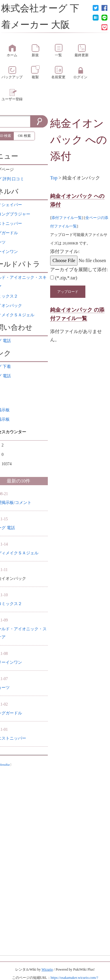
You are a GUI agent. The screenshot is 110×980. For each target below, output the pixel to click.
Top (54, 178)
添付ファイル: (65, 251)
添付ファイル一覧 (67, 218)
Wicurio (47, 969)
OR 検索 (24, 136)
